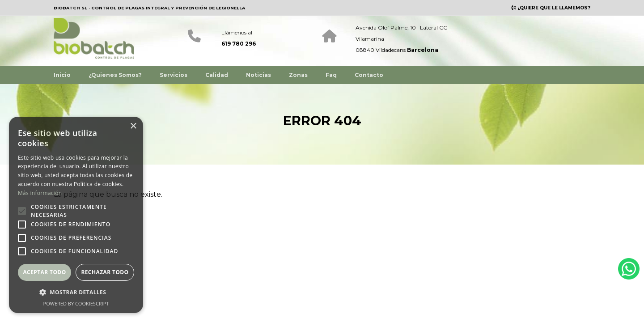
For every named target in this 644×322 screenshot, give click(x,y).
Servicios (174, 74)
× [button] (133, 126)
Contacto (369, 74)
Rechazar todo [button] (105, 272)
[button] (76, 292)
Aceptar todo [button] (44, 272)
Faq (331, 74)
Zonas (298, 74)
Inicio (62, 74)
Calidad (217, 74)
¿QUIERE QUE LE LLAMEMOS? (553, 8)
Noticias (258, 74)
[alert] (76, 215)
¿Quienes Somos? (115, 74)
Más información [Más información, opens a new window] (40, 193)
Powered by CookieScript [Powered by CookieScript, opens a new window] (76, 303)
